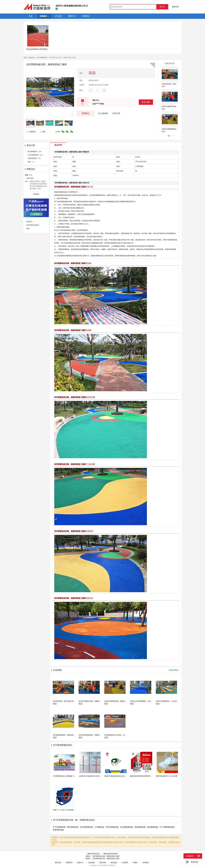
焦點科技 (105, 865)
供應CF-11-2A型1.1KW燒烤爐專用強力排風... (69, 810)
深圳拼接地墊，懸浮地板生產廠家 (174, 84)
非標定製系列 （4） (35, 158)
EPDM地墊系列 (42, 58)
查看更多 (36, 194)
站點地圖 (92, 863)
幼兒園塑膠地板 (86, 827)
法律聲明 (125, 863)
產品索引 (29, 222)
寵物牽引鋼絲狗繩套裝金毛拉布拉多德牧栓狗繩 (121, 776)
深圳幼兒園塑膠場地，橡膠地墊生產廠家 (176, 129)
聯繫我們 (69, 863)
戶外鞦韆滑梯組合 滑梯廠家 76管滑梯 (66, 776)
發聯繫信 (85, 113)
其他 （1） (32, 162)
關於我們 (58, 863)
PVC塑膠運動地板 (167, 827)
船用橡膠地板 (153, 827)
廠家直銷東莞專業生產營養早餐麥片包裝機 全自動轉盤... (150, 776)
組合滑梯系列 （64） (35, 151)
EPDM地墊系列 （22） (36, 155)
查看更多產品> (174, 670)
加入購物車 (103, 113)
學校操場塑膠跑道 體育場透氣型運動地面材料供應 (44, 49)
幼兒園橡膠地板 (127, 827)
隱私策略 (103, 863)
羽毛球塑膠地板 (112, 827)
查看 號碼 (146, 102)
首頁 (25, 58)
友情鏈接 (146, 863)
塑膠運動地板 (58, 830)
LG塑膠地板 (99, 827)
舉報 (43, 132)
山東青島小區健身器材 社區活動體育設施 (93, 776)
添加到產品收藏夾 (33, 225)
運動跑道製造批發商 (111, 854)
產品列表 (32, 58)
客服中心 (80, 863)
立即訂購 (116, 113)
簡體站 (135, 863)
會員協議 (114, 863)
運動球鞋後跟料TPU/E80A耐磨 (167, 776)
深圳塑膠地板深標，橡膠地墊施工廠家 (106, 856)
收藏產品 (31, 132)
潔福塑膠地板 (140, 827)
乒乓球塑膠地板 (59, 827)
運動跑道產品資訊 (94, 854)
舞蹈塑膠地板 (73, 827)
